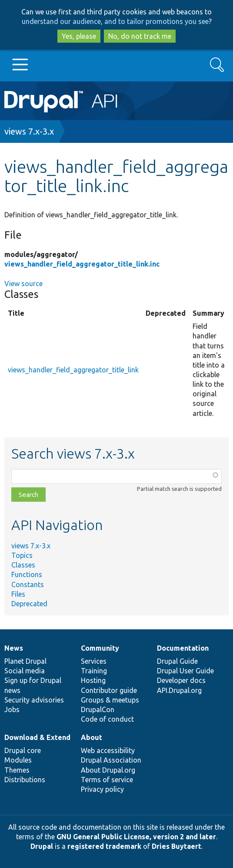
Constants (28, 584)
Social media (25, 671)
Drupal (42, 846)
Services (94, 661)
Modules (18, 760)
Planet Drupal (25, 661)
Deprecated (29, 604)
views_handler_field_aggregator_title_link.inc (82, 264)
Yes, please (79, 36)
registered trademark (104, 846)
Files (18, 594)
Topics (22, 555)
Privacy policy (102, 789)
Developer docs (181, 680)
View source (23, 284)
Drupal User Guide (185, 671)
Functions (27, 574)
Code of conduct (107, 719)
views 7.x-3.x (29, 131)
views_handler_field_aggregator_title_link (73, 370)
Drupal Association (111, 760)
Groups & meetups (110, 700)
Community (100, 648)
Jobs (12, 709)
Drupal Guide (177, 661)
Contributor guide (109, 690)
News (14, 648)
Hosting (93, 680)
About (92, 737)
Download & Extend (37, 737)
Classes (23, 565)
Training (94, 671)
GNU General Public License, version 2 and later (136, 837)
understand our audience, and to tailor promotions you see (115, 21)
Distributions (25, 780)
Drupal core (23, 750)
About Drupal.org (108, 770)
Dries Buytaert (176, 846)
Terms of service (107, 780)
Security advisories (34, 700)
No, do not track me (140, 36)
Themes (17, 770)
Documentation (183, 648)
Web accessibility (108, 750)
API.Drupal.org (179, 690)
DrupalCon (98, 709)
